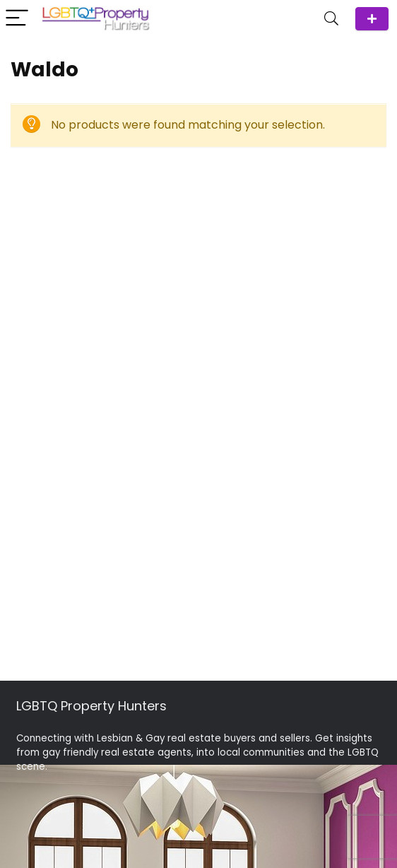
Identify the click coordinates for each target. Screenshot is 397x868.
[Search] (331, 19)
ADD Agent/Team (372, 19)
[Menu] (17, 19)
